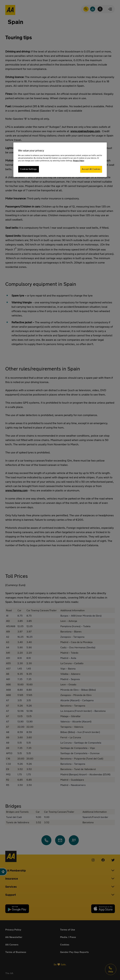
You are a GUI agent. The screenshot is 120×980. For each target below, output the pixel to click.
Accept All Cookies (91, 169)
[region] (60, 160)
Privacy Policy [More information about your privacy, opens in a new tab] (79, 161)
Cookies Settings (28, 169)
